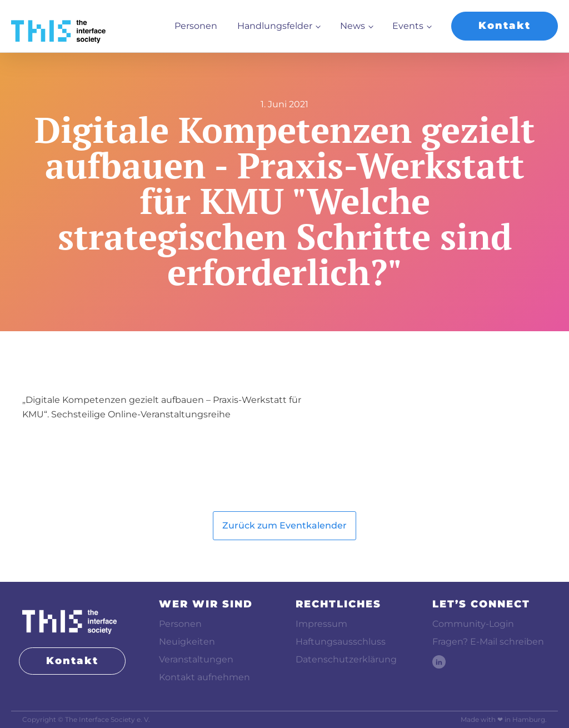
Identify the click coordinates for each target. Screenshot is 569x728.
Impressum (321, 624)
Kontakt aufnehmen (204, 677)
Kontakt (505, 26)
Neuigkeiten (187, 642)
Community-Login (473, 624)
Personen (196, 26)
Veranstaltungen (196, 659)
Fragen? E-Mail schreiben (488, 642)
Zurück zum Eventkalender (284, 525)
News (353, 26)
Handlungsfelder (275, 26)
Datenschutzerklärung (346, 659)
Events (408, 26)
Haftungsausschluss (341, 642)
